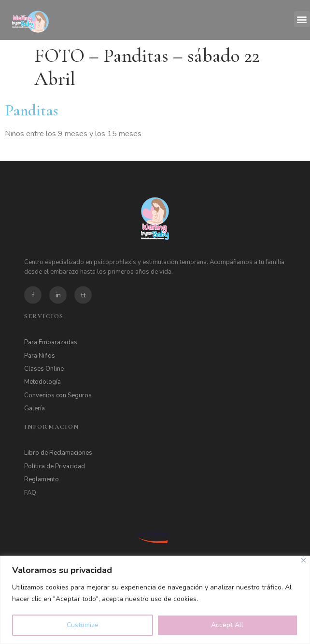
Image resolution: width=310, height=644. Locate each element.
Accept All (227, 625)
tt (83, 295)
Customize (83, 625)
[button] (302, 19)
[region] (155, 600)
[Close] (303, 560)
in (58, 295)
